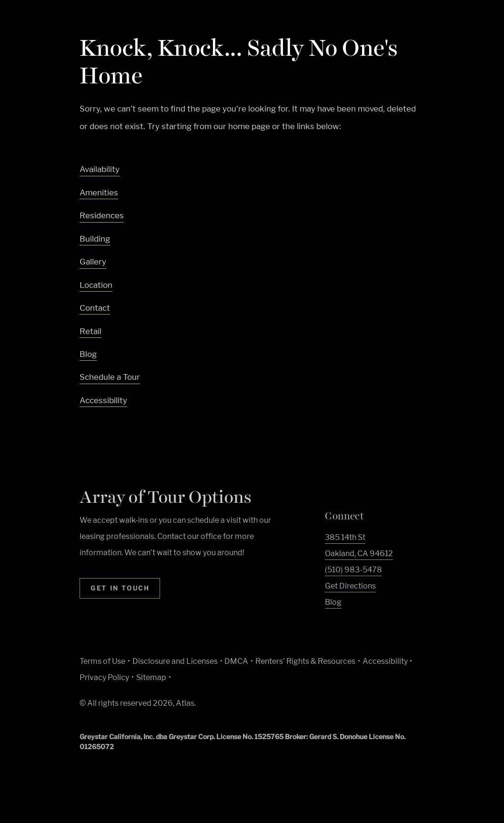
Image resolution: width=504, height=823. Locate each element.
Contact (95, 308)
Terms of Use (102, 661)
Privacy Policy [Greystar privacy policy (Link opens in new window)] (104, 677)
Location (96, 285)
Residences (102, 215)
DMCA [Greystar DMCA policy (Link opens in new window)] (236, 661)
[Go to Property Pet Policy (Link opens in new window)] (338, 706)
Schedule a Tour (110, 377)
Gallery (93, 262)
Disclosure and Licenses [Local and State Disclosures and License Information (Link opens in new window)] (175, 661)
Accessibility (103, 400)
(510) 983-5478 (353, 570)
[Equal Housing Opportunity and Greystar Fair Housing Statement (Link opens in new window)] (292, 707)
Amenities (99, 193)
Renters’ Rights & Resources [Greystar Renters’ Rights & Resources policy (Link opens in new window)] (305, 661)
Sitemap (151, 677)
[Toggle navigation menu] (475, 26)
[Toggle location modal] (30, 793)
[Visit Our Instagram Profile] (348, 625)
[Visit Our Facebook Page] (330, 625)
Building (95, 239)
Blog (88, 354)
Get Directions (350, 586)
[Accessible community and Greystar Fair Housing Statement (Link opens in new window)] (315, 706)
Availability (100, 169)
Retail (91, 331)
